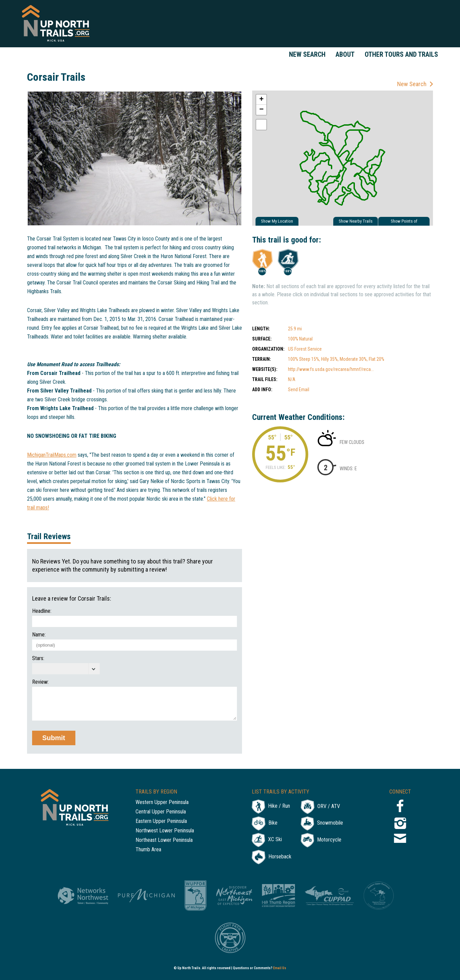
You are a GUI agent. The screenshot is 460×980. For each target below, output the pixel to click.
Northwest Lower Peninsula (165, 831)
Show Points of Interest (404, 222)
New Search (307, 54)
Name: (39, 635)
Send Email (299, 390)
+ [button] (261, 100)
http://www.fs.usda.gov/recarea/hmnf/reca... (331, 369)
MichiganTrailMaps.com (52, 455)
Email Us (280, 968)
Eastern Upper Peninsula (161, 821)
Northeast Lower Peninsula (164, 840)
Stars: (38, 658)
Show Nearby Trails (356, 221)
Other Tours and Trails (401, 54)
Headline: (42, 611)
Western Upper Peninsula (162, 802)
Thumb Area (148, 850)
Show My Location (277, 221)
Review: (40, 682)
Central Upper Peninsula (161, 812)
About (345, 54)
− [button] (261, 110)
